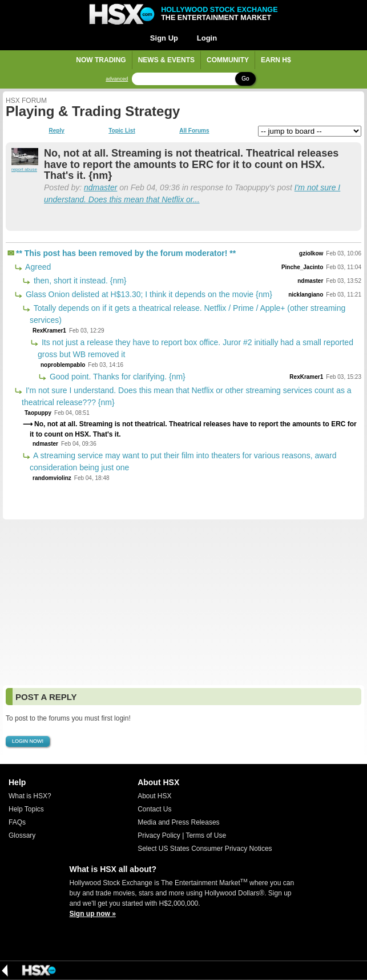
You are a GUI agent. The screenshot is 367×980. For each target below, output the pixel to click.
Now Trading (101, 60)
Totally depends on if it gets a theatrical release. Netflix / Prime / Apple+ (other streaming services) (187, 314)
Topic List (122, 131)
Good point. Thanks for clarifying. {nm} (116, 377)
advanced (117, 79)
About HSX (154, 796)
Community (228, 60)
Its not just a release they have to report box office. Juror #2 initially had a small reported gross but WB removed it (195, 348)
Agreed (37, 267)
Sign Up (164, 38)
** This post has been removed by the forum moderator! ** (126, 253)
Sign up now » (93, 914)
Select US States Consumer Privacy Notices (205, 849)
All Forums (194, 131)
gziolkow (311, 253)
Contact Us (154, 809)
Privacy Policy (159, 835)
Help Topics (26, 809)
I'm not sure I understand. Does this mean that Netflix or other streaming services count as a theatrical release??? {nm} (187, 396)
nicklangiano (306, 295)
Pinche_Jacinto (302, 267)
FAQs (17, 822)
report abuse (24, 169)
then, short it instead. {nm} (79, 281)
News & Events (166, 60)
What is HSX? (30, 796)
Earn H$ (276, 60)
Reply (57, 131)
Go (245, 79)
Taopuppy (38, 413)
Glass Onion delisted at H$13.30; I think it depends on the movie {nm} (148, 294)
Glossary (22, 835)
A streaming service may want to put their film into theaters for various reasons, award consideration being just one (183, 461)
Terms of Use (206, 835)
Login (207, 38)
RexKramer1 (49, 331)
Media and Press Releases (178, 822)
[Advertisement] (183, 602)
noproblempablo (63, 365)
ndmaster (100, 187)
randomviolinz (52, 478)
